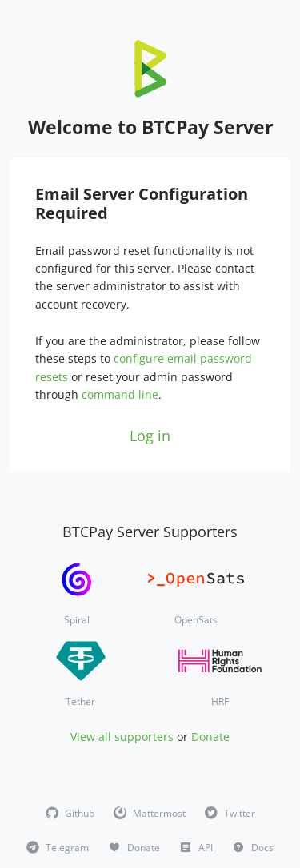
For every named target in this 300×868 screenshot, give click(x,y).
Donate (210, 737)
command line (120, 394)
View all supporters (122, 737)
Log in (150, 435)
